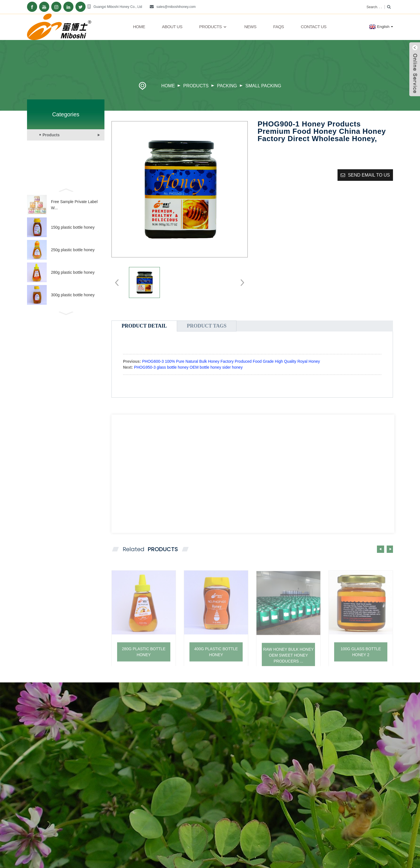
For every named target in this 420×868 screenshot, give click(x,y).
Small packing (263, 86)
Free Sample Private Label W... (74, 205)
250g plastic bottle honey (73, 250)
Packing (227, 86)
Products (213, 27)
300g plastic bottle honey (73, 295)
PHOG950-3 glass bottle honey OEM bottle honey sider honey (188, 367)
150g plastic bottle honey (73, 227)
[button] (66, 190)
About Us (172, 27)
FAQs (279, 27)
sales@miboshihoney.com (176, 7)
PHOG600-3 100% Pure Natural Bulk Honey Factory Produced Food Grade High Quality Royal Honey (231, 361)
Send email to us (369, 175)
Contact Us (313, 27)
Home (139, 27)
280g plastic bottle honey (73, 272)
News (250, 27)
